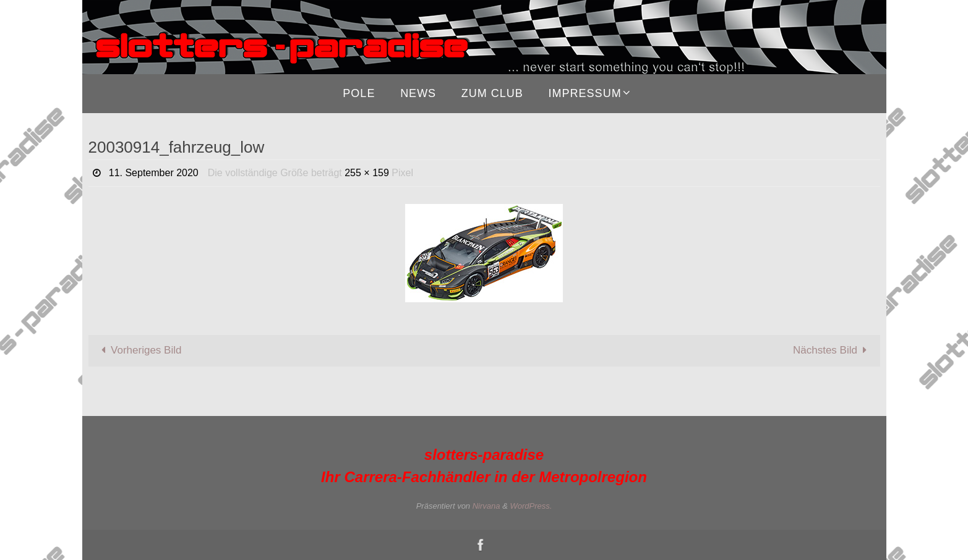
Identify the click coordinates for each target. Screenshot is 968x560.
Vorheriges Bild (139, 350)
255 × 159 (367, 173)
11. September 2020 (154, 173)
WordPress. (531, 506)
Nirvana (486, 506)
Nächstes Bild (833, 350)
